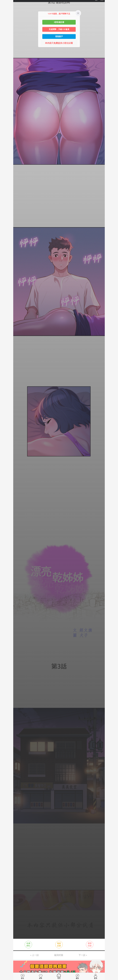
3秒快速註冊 (59, 22)
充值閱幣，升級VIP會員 (59, 29)
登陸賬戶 (59, 36)
